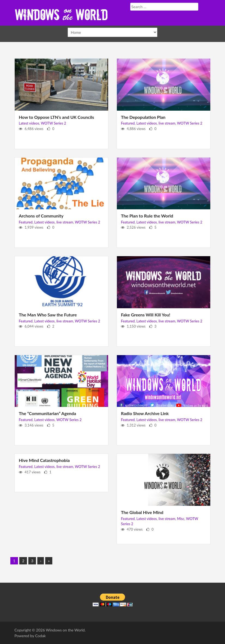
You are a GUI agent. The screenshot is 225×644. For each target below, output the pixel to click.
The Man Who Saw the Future (48, 315)
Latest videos (29, 123)
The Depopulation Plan (143, 117)
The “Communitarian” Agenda (47, 413)
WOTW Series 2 (54, 123)
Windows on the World (65, 630)
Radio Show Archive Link (145, 413)
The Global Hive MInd (142, 512)
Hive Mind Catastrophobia (44, 460)
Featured (128, 123)
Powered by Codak (30, 636)
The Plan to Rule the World (147, 216)
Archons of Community (41, 216)
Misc (181, 519)
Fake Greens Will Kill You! (146, 315)
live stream (167, 123)
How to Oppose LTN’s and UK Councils (56, 117)
